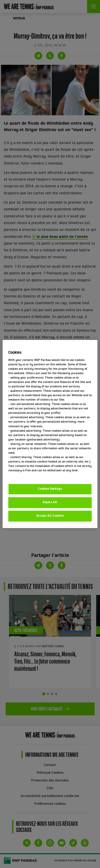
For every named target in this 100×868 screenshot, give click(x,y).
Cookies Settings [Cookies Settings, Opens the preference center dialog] (50, 489)
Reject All (50, 502)
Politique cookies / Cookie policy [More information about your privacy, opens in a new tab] (31, 475)
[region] (50, 434)
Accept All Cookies (50, 516)
